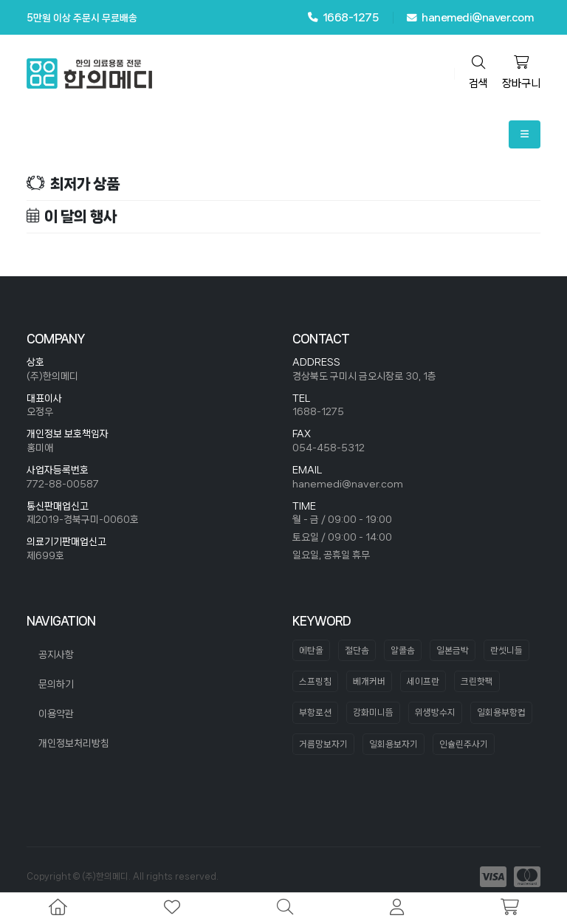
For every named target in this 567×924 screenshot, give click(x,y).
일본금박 (453, 650)
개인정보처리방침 (74, 743)
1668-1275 (343, 17)
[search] (285, 908)
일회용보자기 (394, 744)
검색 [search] (478, 72)
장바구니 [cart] (521, 72)
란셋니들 (506, 650)
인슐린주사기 (464, 744)
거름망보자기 (323, 744)
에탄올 (311, 650)
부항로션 (315, 712)
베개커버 (369, 681)
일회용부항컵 (501, 712)
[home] (58, 908)
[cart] (510, 908)
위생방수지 (435, 712)
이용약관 (56, 713)
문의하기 (56, 684)
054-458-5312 (329, 448)
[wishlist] (172, 908)
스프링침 (315, 681)
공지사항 (56, 654)
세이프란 (423, 681)
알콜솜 (403, 650)
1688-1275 (318, 411)
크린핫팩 (477, 681)
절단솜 (357, 650)
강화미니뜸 (373, 712)
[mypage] (397, 908)
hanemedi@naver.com (470, 18)
